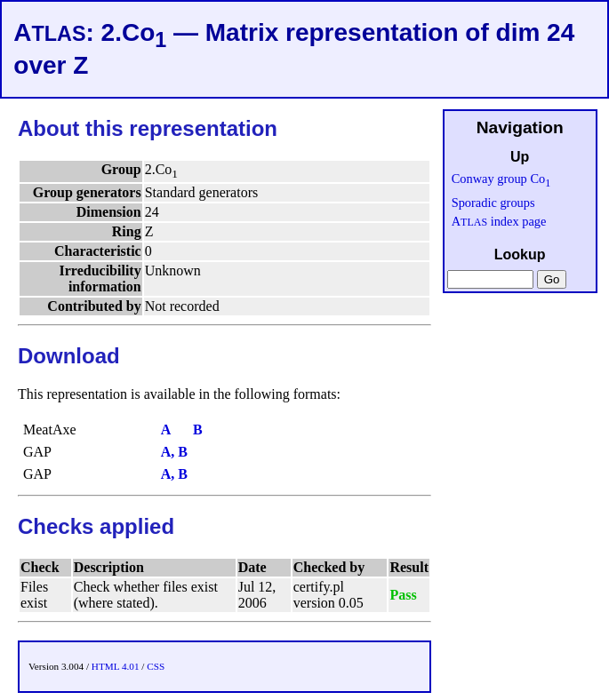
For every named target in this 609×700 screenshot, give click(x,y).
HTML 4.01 (116, 666)
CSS (156, 666)
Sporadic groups (493, 203)
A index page (499, 221)
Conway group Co (501, 179)
